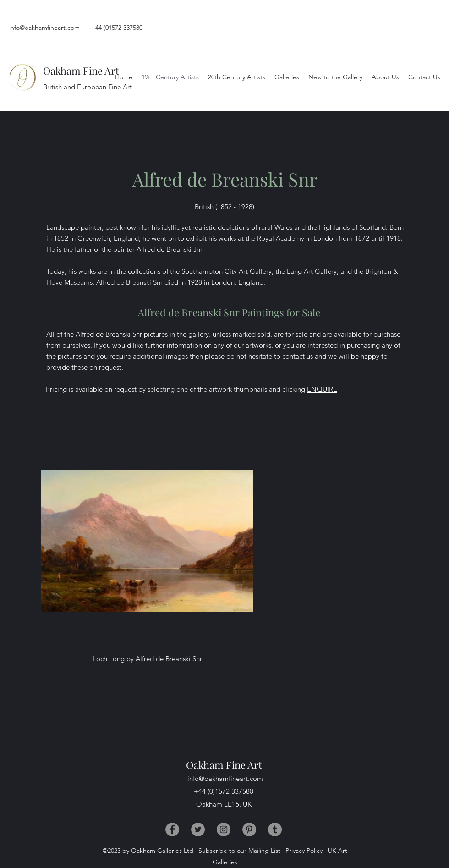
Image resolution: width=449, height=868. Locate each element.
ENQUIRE (322, 389)
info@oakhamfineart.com (44, 28)
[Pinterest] (249, 829)
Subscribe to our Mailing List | (241, 851)
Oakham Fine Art (81, 71)
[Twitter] (198, 829)
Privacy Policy (304, 851)
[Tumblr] (275, 829)
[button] (385, 77)
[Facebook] (172, 829)
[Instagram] (224, 829)
